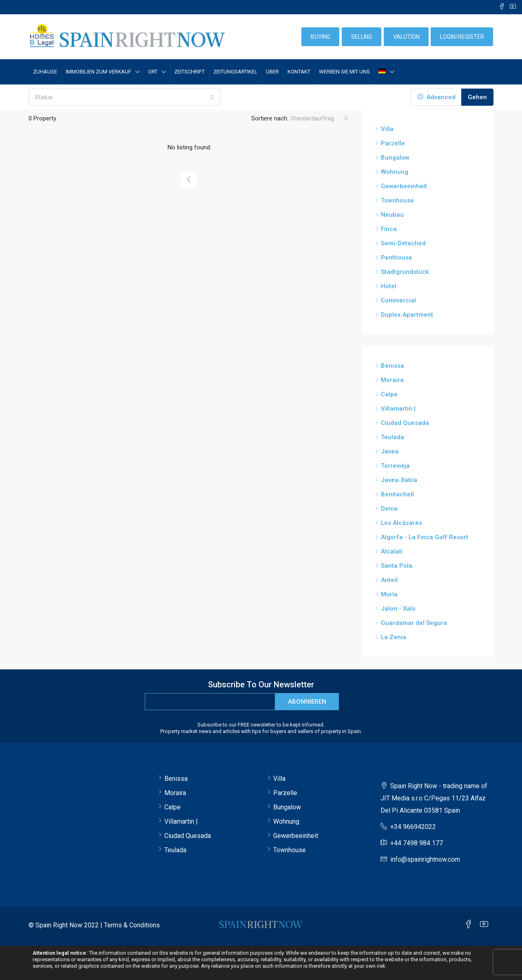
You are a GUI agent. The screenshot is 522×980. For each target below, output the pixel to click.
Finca (389, 229)
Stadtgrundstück (405, 272)
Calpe (389, 394)
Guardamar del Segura (414, 623)
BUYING (321, 37)
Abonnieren (307, 702)
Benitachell (397, 494)
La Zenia (394, 637)
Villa (387, 129)
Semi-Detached (403, 243)
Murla (389, 594)
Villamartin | (398, 409)
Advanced (436, 97)
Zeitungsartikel (235, 72)
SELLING (362, 37)
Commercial (398, 300)
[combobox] (125, 97)
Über (272, 72)
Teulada (393, 437)
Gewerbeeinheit (404, 186)
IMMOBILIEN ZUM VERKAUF (98, 72)
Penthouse (397, 258)
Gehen (477, 97)
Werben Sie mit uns (344, 72)
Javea (390, 451)
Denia (389, 509)
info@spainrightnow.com (425, 859)
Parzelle (393, 143)
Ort (153, 72)
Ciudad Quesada (405, 423)
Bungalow (395, 158)
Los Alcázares (401, 523)
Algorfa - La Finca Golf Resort (425, 537)
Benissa (393, 366)
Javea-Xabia (399, 480)
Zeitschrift (189, 72)
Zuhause (45, 72)
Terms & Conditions (132, 925)
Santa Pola (397, 566)
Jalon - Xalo (398, 609)
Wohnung (395, 172)
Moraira (392, 380)
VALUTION (406, 37)
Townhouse (397, 200)
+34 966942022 (413, 827)
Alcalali (392, 551)
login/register (462, 37)
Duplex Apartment (407, 315)
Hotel (389, 286)
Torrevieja (395, 466)
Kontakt (299, 72)
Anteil (389, 580)
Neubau (392, 215)
